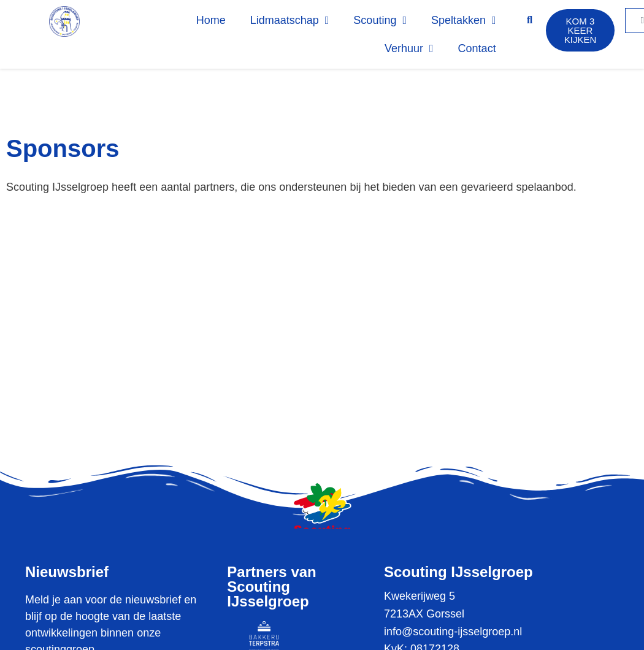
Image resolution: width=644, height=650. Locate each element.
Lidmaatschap (290, 20)
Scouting (380, 20)
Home (211, 20)
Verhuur (409, 48)
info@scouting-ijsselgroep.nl (453, 632)
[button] (530, 20)
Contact (477, 48)
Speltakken (464, 20)
